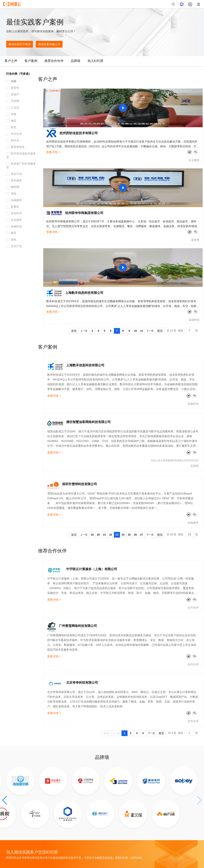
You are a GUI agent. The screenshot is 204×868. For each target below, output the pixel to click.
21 (104, 535)
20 (98, 535)
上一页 (84, 331)
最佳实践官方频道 (20, 44)
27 (141, 535)
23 (117, 535)
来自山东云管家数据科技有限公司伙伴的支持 (175, 460)
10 (135, 331)
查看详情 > (53, 152)
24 (123, 535)
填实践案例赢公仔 (49, 44)
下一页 (150, 331)
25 (129, 535)
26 (135, 535)
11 (141, 331)
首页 (74, 331)
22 (111, 535)
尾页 (160, 331)
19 (92, 535)
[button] (5, 800)
